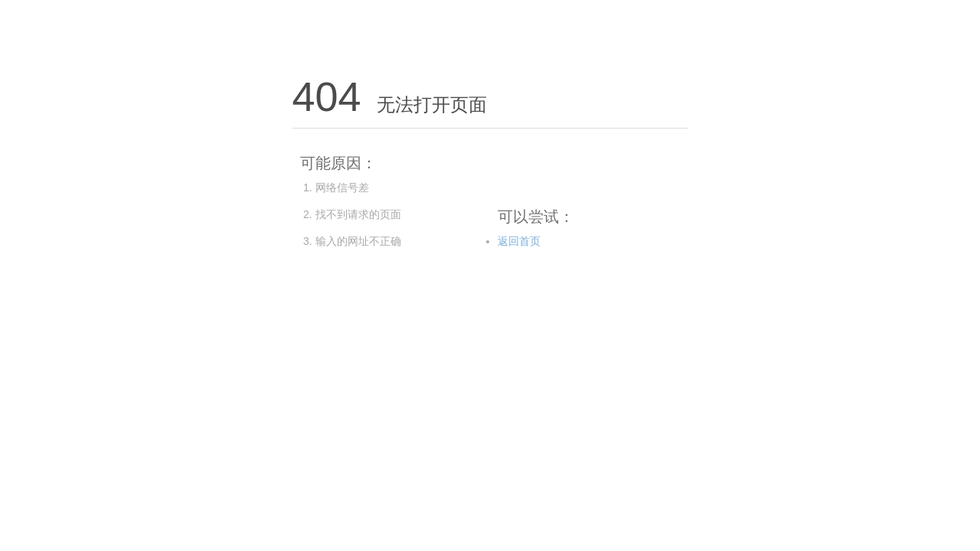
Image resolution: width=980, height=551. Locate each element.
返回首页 (519, 241)
